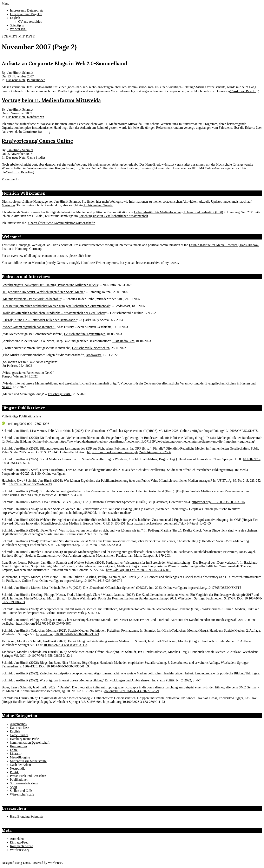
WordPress (55, 863)
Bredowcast (93, 355)
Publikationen (36, 80)
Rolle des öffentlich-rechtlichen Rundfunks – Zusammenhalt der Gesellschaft (54, 313)
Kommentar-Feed (22, 846)
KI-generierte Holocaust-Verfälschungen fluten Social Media (43, 292)
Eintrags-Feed (19, 842)
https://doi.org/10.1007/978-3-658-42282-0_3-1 (92, 545)
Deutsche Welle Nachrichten (91, 348)
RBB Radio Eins (123, 341)
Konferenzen (36, 117)
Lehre (14, 750)
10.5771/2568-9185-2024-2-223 (31, 484)
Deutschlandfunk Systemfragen (85, 334)
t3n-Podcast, (10, 366)
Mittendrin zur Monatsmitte (28, 761)
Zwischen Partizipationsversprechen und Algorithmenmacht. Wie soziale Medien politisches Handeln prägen (112, 673)
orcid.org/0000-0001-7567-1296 (25, 424)
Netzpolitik (17, 768)
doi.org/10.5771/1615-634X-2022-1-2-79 (132, 691)
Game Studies (36, 157)
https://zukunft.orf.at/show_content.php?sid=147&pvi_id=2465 (169, 523)
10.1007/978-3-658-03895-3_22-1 (50, 656)
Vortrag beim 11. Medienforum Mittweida (51, 100)
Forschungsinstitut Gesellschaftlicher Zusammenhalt (113, 216)
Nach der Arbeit (20, 765)
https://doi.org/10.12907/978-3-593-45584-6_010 (139, 570)
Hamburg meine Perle (24, 739)
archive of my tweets (164, 263)
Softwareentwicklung (24, 783)
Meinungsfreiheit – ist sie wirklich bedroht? (32, 299)
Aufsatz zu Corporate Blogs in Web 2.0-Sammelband (64, 64)
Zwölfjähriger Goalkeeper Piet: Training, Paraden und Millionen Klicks (50, 285)
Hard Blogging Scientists (27, 816)
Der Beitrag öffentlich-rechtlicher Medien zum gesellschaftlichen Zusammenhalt (56, 306)
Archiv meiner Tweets (98, 205)
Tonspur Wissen (12, 376)
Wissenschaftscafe (22, 794)
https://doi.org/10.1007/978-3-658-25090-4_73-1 (135, 702)
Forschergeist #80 (60, 394)
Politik (14, 772)
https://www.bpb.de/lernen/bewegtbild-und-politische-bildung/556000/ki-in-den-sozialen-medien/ (66, 513)
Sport (14, 787)
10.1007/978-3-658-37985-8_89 (68, 666)
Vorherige (8, 179)
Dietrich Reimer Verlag (71, 613)
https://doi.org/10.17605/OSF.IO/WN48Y (44, 623)
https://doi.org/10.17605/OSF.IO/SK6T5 (231, 431)
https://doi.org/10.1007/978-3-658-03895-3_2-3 (67, 634)
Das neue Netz (16, 80)
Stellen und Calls (21, 791)
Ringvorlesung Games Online (37, 141)
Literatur (16, 754)
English (15, 731)
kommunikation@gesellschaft (30, 742)
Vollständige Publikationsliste (21, 416)
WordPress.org (20, 850)
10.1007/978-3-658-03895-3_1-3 (65, 645)
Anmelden (17, 839)
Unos (26, 863)
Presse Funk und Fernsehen (28, 776)
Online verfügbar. (54, 474)
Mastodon (8, 205)
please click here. (80, 256)
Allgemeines (18, 724)
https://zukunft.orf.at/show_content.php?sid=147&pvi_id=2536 (129, 452)
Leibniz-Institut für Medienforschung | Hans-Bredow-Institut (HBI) (178, 212)
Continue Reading (245, 91)
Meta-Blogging (20, 757)
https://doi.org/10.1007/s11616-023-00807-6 (93, 581)
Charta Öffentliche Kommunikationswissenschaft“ (62, 223)
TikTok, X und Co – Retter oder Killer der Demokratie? (40, 320)
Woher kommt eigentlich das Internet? (28, 327)
